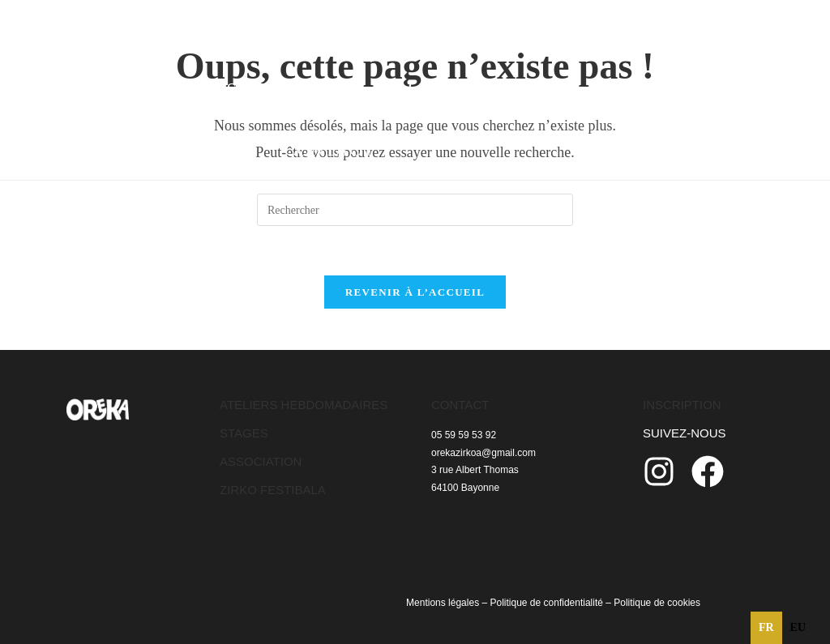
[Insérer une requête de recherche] (415, 210)
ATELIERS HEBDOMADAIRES (304, 405)
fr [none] (766, 627)
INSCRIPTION (682, 405)
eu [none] (798, 627)
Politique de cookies (657, 603)
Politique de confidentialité (546, 603)
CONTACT (460, 405)
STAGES (244, 433)
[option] (798, 628)
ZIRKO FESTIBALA (273, 490)
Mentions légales (443, 603)
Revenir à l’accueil (415, 292)
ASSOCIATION (261, 461)
